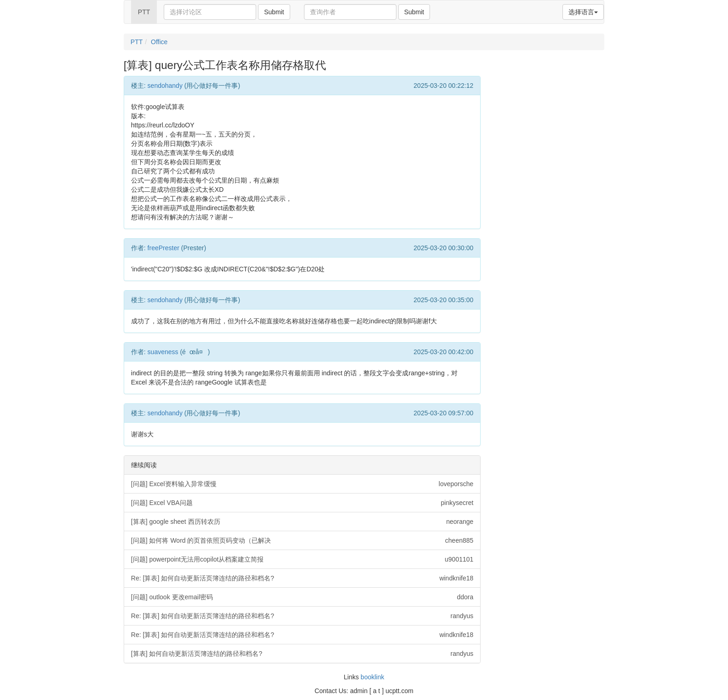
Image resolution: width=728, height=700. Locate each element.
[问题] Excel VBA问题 (302, 503)
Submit (274, 12)
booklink (372, 677)
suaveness (163, 352)
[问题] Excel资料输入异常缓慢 (302, 484)
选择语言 (583, 12)
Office (159, 42)
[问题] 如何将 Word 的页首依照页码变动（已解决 (302, 540)
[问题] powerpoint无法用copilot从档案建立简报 (302, 559)
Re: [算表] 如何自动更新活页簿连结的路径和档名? (302, 578)
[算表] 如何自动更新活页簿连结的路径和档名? (302, 654)
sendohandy (165, 86)
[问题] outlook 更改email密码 (302, 597)
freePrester (163, 248)
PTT (144, 12)
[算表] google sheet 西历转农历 (302, 522)
